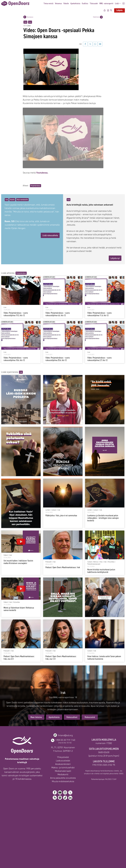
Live (30, 22)
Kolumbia (111, 618)
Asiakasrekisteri (63, 820)
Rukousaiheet (72, 773)
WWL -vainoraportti (106, 3)
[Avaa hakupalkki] (111, 10)
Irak (25, 22)
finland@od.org (65, 791)
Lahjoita (119, 10)
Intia (101, 618)
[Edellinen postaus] (101, 17)
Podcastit (48, 618)
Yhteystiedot (63, 813)
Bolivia (96, 618)
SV (124, 4)
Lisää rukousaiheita (50, 291)
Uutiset (54, 566)
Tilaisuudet (94, 3)
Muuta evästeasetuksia (63, 837)
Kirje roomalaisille (22, 255)
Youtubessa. (42, 228)
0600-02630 (104, 808)
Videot (6, 611)
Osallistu (85, 3)
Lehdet (48, 566)
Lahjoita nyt (115, 314)
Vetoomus (58, 3)
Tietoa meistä (48, 3)
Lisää (118, 4)
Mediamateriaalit (63, 827)
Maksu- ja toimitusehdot (63, 823)
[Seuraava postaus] (25, 17)
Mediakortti (63, 830)
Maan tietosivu (36, 773)
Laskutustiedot (63, 816)
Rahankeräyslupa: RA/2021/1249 (104, 835)
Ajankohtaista (75, 3)
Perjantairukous (35, 241)
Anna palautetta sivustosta (63, 834)
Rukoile (66, 3)
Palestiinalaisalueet (94, 620)
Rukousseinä (90, 773)
